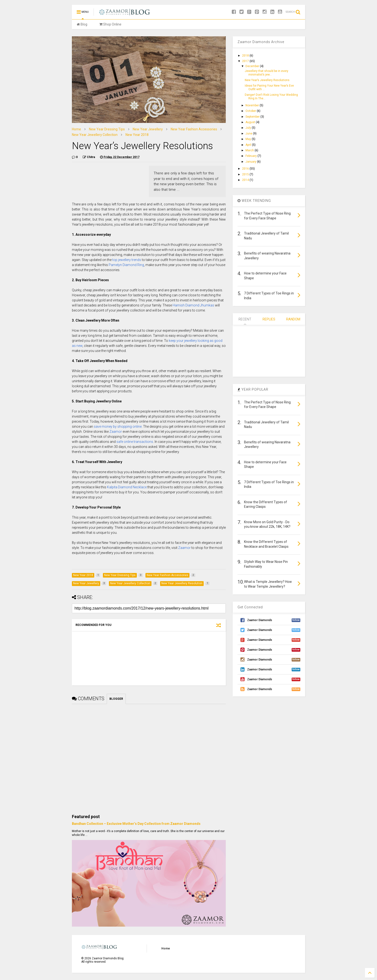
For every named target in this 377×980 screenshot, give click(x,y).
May (249, 139)
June (249, 134)
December (253, 66)
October (251, 111)
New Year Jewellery (148, 129)
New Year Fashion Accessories (194, 129)
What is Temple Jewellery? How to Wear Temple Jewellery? (268, 584)
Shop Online (110, 24)
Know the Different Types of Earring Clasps (266, 504)
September (253, 117)
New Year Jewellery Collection (95, 135)
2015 (246, 174)
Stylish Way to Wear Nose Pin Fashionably (266, 564)
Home (76, 129)
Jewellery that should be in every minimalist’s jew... (267, 73)
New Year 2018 (137, 135)
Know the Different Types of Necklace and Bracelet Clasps (266, 544)
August (251, 122)
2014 (246, 180)
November (253, 105)
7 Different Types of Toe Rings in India (269, 296)
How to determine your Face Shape (265, 276)
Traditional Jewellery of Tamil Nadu (266, 236)
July (249, 128)
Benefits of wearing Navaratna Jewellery (267, 256)
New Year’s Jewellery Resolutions (267, 80)
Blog (82, 24)
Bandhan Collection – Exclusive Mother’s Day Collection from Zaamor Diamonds (136, 824)
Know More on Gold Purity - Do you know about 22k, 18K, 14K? (267, 524)
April (249, 145)
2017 (246, 61)
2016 (246, 169)
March (250, 150)
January (251, 162)
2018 (246, 56)
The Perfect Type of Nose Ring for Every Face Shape (267, 216)
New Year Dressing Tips (107, 129)
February (251, 156)
